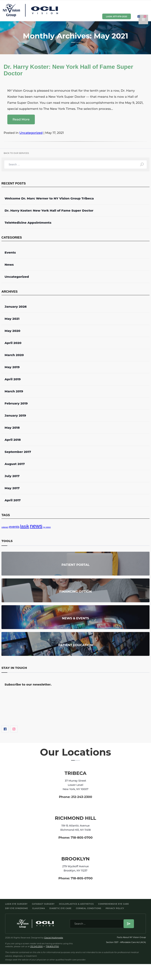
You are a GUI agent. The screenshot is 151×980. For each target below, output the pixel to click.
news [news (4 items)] (36, 526)
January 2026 (16, 307)
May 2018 (12, 428)
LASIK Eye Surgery (16, 904)
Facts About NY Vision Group (131, 937)
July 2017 (12, 476)
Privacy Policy (115, 908)
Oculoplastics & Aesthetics (76, 904)
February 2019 (16, 403)
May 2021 (12, 319)
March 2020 (14, 355)
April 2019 (13, 379)
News (9, 265)
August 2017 (15, 464)
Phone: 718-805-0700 (76, 838)
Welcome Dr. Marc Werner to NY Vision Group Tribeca (49, 198)
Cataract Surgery (43, 904)
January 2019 (15, 415)
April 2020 (13, 343)
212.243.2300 (36, 946)
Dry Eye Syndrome (16, 908)
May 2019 (12, 367)
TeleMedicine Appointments (28, 223)
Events (10, 252)
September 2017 (18, 452)
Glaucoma (39, 908)
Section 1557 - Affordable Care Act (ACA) (126, 942)
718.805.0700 (52, 946)
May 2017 (12, 488)
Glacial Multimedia (54, 938)
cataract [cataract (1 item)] (5, 527)
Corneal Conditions (89, 908)
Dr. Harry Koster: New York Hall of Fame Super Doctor (49, 210)
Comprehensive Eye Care (114, 904)
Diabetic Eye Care (61, 908)
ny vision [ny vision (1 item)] (47, 527)
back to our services (16, 153)
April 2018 (13, 440)
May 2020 (12, 331)
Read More (21, 119)
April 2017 (13, 500)
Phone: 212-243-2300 (75, 797)
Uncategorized (31, 133)
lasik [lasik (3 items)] (25, 526)
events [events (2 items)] (14, 527)
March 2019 (14, 391)
